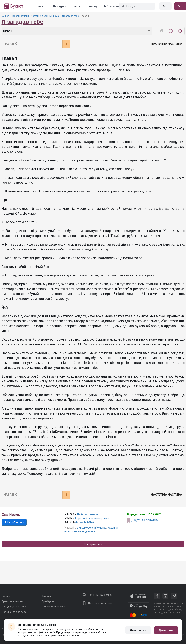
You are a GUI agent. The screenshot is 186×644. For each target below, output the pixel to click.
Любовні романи (20, 16)
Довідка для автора (14, 612)
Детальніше (138, 630)
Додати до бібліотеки (145, 520)
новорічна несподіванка (80, 531)
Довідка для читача (14, 607)
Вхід (165, 6)
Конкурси (60, 6)
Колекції (92, 6)
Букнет (5, 16)
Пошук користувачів (55, 607)
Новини (6, 596)
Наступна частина (167, 44)
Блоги (76, 6)
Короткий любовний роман (45, 16)
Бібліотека (112, 6)
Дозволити (166, 630)
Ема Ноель (11, 515)
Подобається (14, 522)
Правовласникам (12, 601)
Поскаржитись (93, 544)
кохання (113, 528)
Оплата (46, 596)
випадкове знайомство (92, 528)
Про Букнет (49, 601)
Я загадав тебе (70, 16)
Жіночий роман (85, 522)
